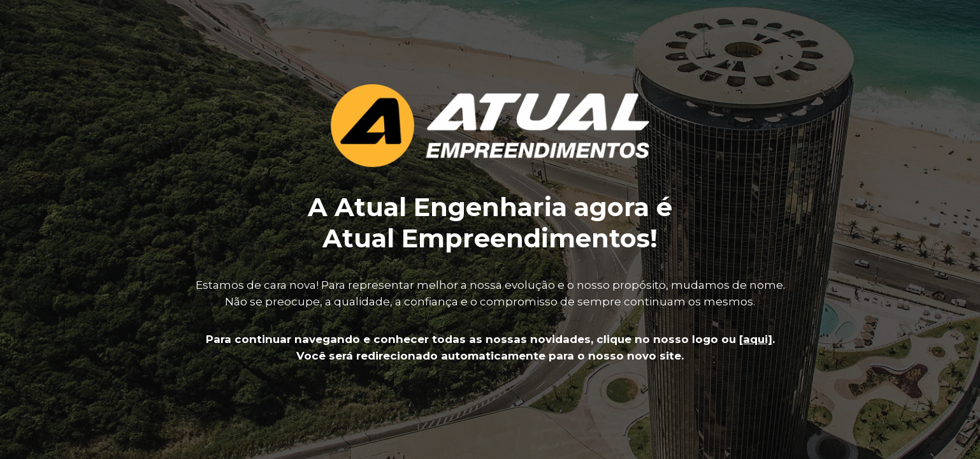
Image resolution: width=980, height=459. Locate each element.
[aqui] (756, 339)
